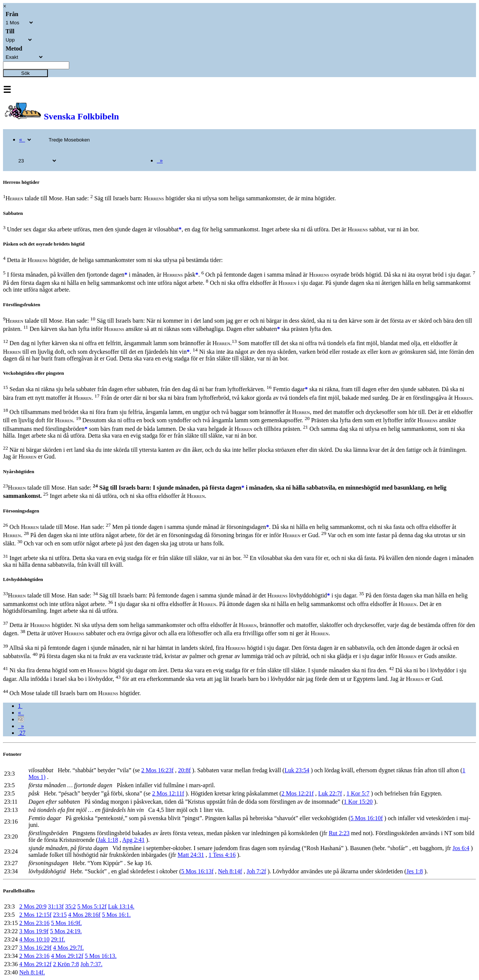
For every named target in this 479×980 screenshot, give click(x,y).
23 (21, 719)
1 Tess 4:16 (222, 855)
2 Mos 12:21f (298, 793)
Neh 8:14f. (32, 972)
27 (22, 733)
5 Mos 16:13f (197, 871)
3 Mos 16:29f (35, 948)
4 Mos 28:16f (84, 915)
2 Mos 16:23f (158, 770)
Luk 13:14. (121, 906)
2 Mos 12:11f (168, 793)
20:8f (184, 770)
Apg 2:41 (134, 840)
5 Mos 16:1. (116, 915)
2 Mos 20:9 (33, 906)
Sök (26, 73)
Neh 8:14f (230, 871)
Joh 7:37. (91, 964)
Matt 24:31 (191, 855)
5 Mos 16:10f (367, 818)
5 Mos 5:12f (92, 906)
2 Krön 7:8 (66, 964)
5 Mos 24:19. (66, 931)
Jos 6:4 (461, 848)
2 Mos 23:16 (34, 923)
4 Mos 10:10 (34, 939)
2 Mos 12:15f (35, 915)
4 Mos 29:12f (67, 956)
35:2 (70, 906)
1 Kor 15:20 (358, 802)
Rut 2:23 (339, 833)
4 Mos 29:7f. (68, 948)
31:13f (56, 906)
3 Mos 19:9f (34, 931)
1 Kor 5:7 (358, 793)
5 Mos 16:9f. (66, 923)
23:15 (60, 915)
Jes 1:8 (415, 871)
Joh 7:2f (256, 871)
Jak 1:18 (108, 840)
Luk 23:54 (297, 770)
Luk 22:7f (330, 793)
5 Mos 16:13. (101, 956)
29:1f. (58, 939)
